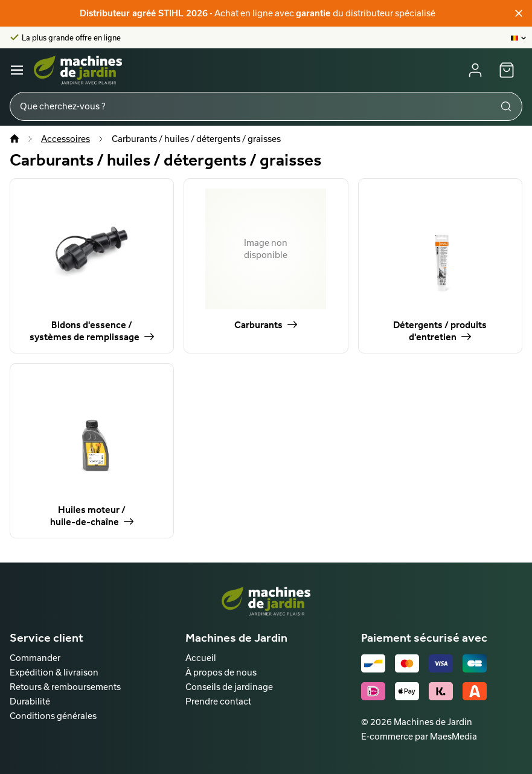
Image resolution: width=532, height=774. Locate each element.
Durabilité (30, 701)
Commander (35, 658)
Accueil (201, 658)
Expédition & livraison (54, 672)
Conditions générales (53, 716)
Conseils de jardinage (229, 687)
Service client (46, 637)
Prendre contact (218, 701)
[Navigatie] (17, 70)
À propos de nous (221, 672)
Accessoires (66, 139)
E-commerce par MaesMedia (419, 736)
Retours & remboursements (65, 687)
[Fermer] (519, 13)
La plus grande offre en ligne (71, 37)
